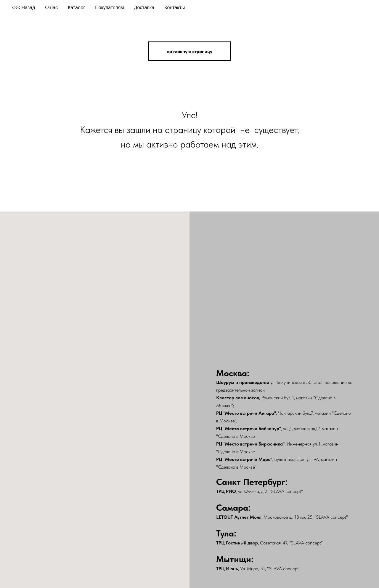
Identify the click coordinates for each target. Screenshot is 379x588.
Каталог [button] (76, 8)
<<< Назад (23, 8)
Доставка (144, 8)
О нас (51, 8)
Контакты (175, 8)
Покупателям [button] (109, 8)
